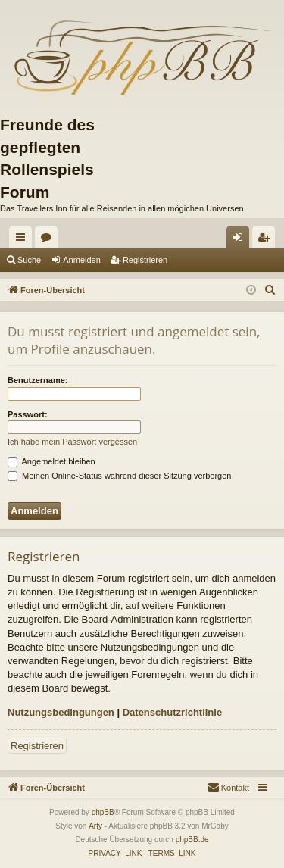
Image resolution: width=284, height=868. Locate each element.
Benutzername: (37, 380)
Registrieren (145, 260)
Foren (49, 240)
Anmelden (82, 260)
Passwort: (28, 414)
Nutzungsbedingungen (61, 712)
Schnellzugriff (23, 240)
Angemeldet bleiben (51, 461)
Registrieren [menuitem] (267, 240)
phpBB (103, 812)
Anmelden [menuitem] (241, 240)
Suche (29, 260)
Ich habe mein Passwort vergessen (72, 442)
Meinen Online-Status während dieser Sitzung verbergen (119, 476)
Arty (95, 826)
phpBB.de (192, 840)
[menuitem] (270, 290)
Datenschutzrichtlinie (172, 712)
